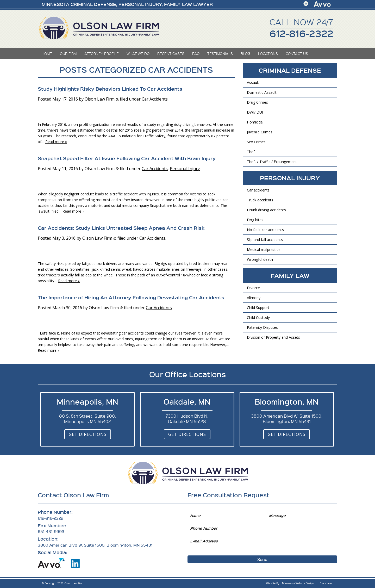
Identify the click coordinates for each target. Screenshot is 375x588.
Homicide (255, 122)
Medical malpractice (264, 249)
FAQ (196, 53)
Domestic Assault (262, 92)
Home (47, 53)
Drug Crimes (257, 102)
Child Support (258, 308)
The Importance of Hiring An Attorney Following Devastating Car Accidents (131, 297)
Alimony (254, 298)
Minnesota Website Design (298, 583)
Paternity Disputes (262, 327)
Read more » (56, 142)
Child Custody (258, 317)
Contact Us (297, 53)
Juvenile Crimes (260, 132)
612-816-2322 (301, 33)
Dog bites (255, 220)
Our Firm (68, 53)
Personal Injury (185, 169)
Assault (253, 82)
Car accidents (258, 190)
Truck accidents (260, 200)
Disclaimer (326, 583)
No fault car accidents (265, 230)
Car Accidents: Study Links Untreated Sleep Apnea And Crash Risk (121, 228)
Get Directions (88, 434)
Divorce (253, 288)
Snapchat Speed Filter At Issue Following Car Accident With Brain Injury (127, 158)
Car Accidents (155, 99)
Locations (268, 53)
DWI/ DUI (255, 112)
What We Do (138, 53)
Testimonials (220, 53)
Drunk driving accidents (266, 210)
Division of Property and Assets (273, 337)
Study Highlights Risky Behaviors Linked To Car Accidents (110, 89)
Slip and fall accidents (265, 240)
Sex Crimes (256, 142)
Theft (251, 152)
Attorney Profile (102, 53)
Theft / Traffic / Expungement (272, 162)
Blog (245, 53)
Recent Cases (171, 53)
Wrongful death (260, 259)
